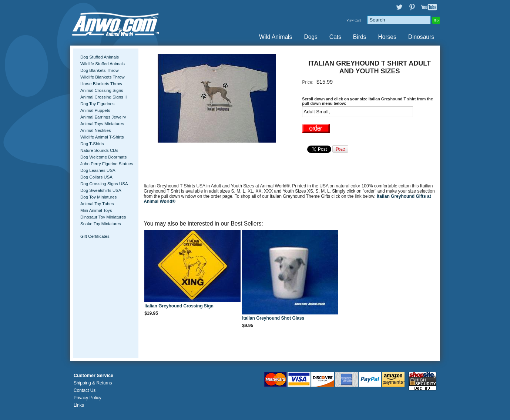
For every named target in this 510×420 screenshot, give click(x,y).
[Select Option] (358, 112)
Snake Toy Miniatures (101, 224)
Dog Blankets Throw (99, 70)
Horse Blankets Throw (101, 84)
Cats (335, 37)
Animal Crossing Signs (102, 90)
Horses (387, 37)
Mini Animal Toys (96, 210)
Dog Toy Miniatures (98, 197)
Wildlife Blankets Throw (102, 77)
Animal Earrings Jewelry (103, 117)
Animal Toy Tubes (97, 204)
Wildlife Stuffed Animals (103, 64)
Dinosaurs (421, 37)
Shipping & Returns (93, 383)
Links (79, 405)
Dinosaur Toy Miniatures (103, 217)
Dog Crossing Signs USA (104, 184)
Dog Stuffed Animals (100, 57)
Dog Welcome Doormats (103, 157)
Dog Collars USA (96, 177)
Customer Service (93, 376)
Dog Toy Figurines (98, 104)
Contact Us (85, 390)
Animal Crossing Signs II (103, 97)
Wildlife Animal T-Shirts (102, 137)
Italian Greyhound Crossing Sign (179, 306)
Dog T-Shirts (92, 144)
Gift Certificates (95, 236)
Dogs (311, 37)
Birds (360, 37)
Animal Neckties (96, 130)
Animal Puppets (95, 110)
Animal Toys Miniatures (102, 124)
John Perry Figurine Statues (107, 164)
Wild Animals (276, 37)
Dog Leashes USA (98, 170)
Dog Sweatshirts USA (101, 190)
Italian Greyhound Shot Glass (273, 318)
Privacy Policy (88, 398)
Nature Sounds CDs (99, 150)
